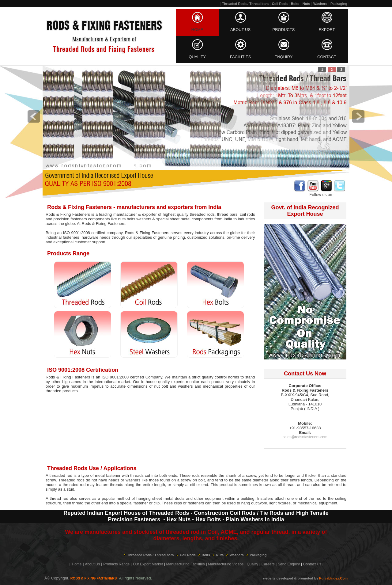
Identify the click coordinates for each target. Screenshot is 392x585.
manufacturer (125, 214)
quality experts (171, 382)
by (316, 578)
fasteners (196, 503)
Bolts (295, 4)
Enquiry (284, 57)
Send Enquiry (289, 564)
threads (117, 485)
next (358, 116)
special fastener (134, 503)
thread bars (227, 214)
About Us (240, 30)
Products (284, 30)
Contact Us (312, 564)
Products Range (116, 564)
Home (197, 30)
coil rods (247, 214)
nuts (122, 219)
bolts (131, 219)
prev (34, 116)
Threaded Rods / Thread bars (245, 4)
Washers (320, 4)
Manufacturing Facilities (186, 564)
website (269, 578)
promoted (305, 578)
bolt (202, 480)
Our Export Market (148, 564)
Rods (86, 224)
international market (112, 382)
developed (285, 578)
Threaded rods (71, 480)
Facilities (241, 57)
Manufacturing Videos (226, 564)
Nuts (306, 4)
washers (144, 219)
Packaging (339, 4)
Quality (197, 57)
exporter (149, 214)
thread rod (59, 498)
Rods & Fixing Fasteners (147, 233)
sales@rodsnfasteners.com (305, 437)
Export (327, 30)
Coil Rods (280, 4)
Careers (268, 564)
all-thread (286, 485)
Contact (327, 57)
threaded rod (61, 475)
